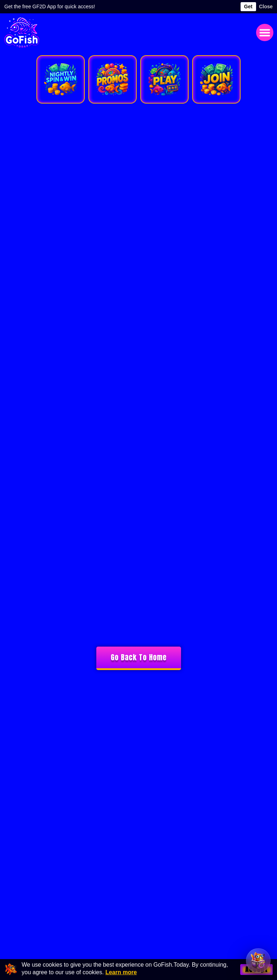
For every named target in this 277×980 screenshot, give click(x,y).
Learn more (121, 972)
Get (248, 6)
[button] (265, 32)
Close (266, 6)
